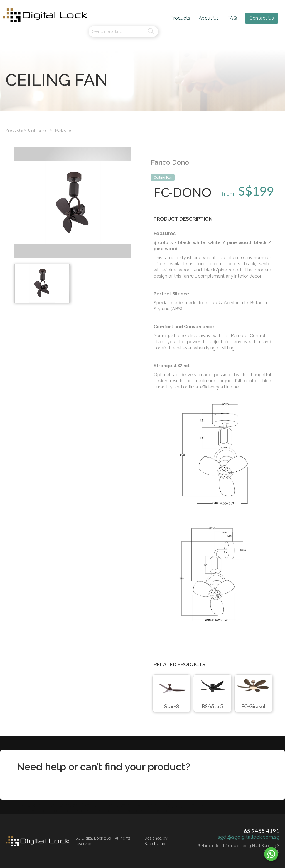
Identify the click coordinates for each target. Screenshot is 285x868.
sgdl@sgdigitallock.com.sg (249, 837)
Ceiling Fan (163, 178)
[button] (38, 130)
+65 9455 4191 (260, 831)
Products (14, 130)
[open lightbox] (73, 203)
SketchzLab (155, 844)
